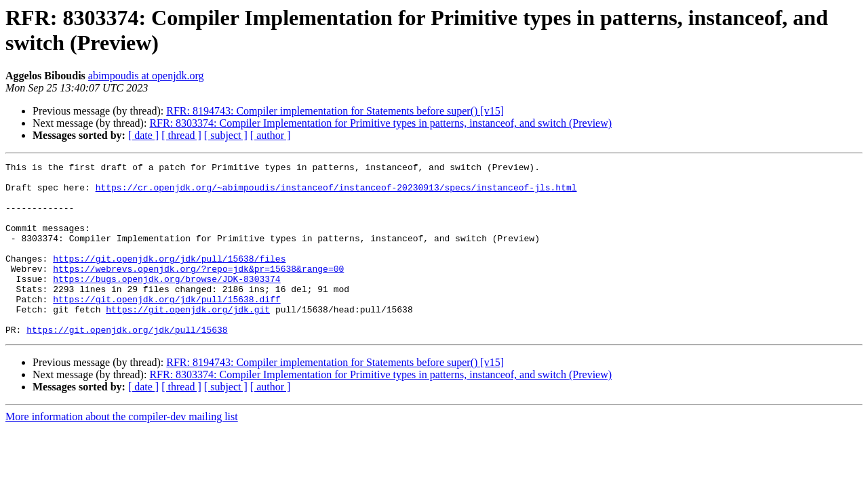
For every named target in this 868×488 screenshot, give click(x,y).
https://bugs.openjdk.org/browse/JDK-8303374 (166, 303)
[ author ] (271, 135)
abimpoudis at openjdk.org (146, 76)
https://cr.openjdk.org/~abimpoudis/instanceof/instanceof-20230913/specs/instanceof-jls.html (336, 193)
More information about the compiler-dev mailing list (122, 451)
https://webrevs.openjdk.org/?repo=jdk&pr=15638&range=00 (198, 291)
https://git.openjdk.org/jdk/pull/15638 (127, 364)
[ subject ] (226, 135)
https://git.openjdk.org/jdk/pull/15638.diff (166, 327)
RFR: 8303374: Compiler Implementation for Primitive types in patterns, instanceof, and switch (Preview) (380, 123)
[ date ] (143, 135)
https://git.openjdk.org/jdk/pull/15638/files (169, 279)
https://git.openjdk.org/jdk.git (188, 340)
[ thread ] (181, 135)
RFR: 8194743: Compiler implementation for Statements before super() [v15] (335, 111)
